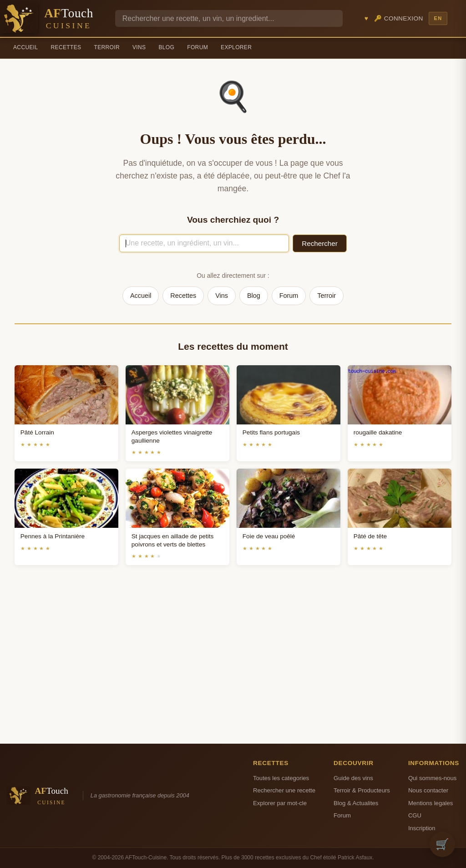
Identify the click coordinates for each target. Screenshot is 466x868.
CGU (415, 815)
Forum (198, 47)
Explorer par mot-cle (280, 803)
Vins (139, 47)
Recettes (66, 47)
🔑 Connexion (399, 18)
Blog (166, 47)
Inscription (422, 828)
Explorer (236, 47)
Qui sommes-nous (432, 778)
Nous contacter (428, 790)
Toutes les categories (281, 778)
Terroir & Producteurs (362, 790)
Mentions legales (431, 803)
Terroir (107, 47)
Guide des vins (353, 778)
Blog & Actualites (356, 803)
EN (438, 18)
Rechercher (320, 243)
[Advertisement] (233, 665)
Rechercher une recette (284, 790)
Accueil (26, 47)
